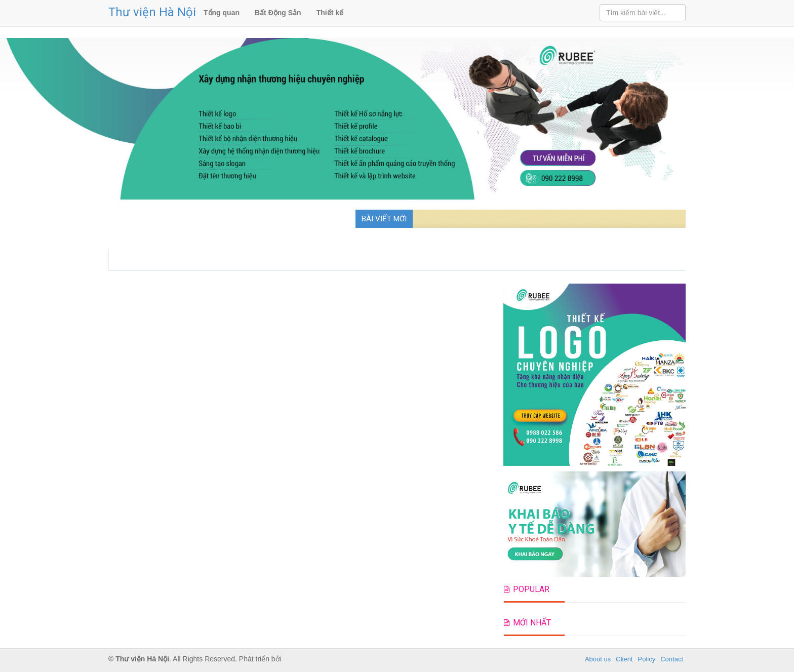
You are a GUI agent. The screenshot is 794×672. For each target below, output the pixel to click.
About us (598, 659)
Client (624, 659)
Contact (672, 659)
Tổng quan (222, 13)
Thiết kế (330, 13)
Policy (647, 659)
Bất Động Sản (278, 13)
